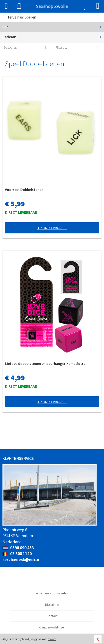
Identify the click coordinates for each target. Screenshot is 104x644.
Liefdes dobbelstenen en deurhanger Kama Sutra (45, 364)
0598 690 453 (18, 548)
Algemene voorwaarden (52, 593)
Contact (52, 616)
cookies (52, 639)
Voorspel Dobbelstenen (24, 190)
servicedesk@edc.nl (22, 560)
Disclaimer (52, 605)
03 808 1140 (17, 554)
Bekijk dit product (52, 228)
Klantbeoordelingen (52, 627)
